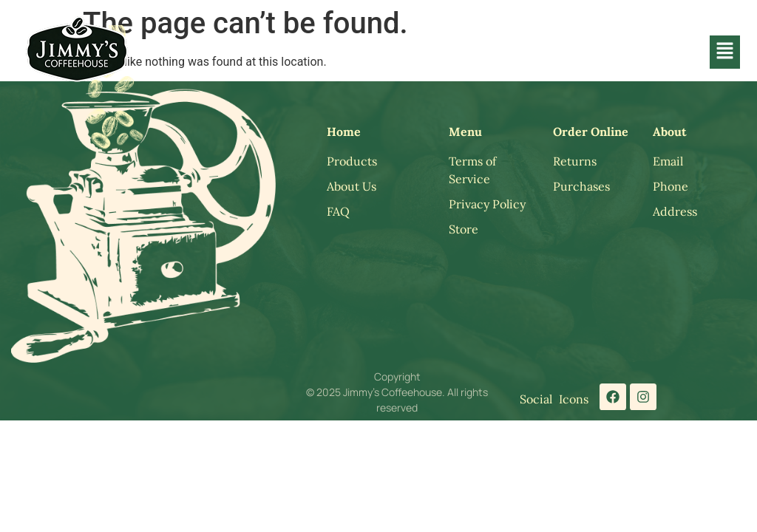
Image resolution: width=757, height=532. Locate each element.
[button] (724, 52)
